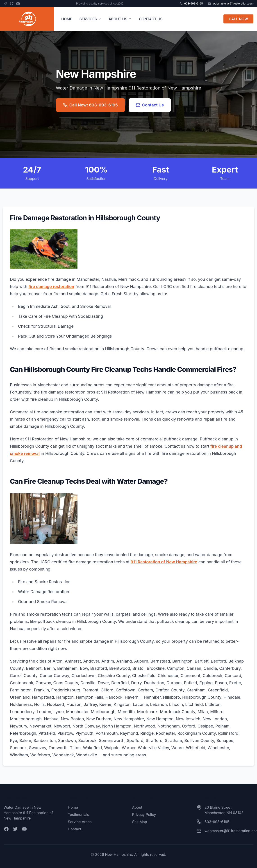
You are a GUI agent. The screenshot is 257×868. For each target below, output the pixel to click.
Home (73, 807)
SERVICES (90, 19)
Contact (74, 829)
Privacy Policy (144, 815)
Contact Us (150, 105)
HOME (67, 19)
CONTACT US (151, 19)
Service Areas (80, 822)
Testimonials (78, 815)
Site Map (140, 822)
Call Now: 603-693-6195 (90, 105)
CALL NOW (238, 19)
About (137, 807)
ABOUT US (120, 19)
